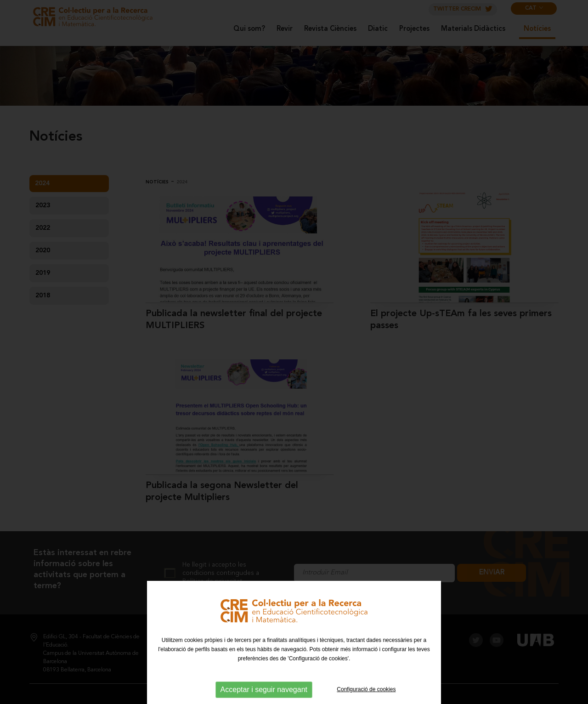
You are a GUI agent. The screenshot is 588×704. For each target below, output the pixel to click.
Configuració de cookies (366, 689)
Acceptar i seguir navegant (264, 690)
